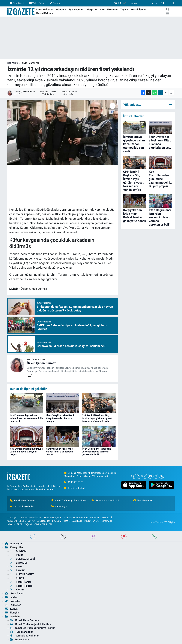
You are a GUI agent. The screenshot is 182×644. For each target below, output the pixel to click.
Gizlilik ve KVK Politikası (76, 518)
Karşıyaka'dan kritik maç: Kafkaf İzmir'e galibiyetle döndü (60, 452)
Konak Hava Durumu (22, 500)
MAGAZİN (107, 521)
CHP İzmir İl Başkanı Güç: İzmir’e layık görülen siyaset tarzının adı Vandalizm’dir (97, 418)
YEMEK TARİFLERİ (43, 524)
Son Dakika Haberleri (22, 506)
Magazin (92, 9)
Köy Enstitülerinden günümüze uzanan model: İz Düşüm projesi (26, 452)
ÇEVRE (22, 521)
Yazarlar (55, 3)
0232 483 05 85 (76, 482)
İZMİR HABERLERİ (30, 63)
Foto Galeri (17, 3)
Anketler (13, 605)
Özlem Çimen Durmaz (41, 363)
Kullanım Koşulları (53, 518)
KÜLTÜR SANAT (92, 521)
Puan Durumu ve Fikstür (106, 500)
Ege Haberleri (76, 9)
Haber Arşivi (59, 506)
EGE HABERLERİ (23, 559)
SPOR (20, 524)
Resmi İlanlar (138, 9)
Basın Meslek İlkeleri (32, 518)
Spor (102, 9)
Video (11, 597)
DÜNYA (31, 521)
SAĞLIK (11, 524)
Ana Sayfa (13, 543)
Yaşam (124, 9)
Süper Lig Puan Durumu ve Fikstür (32, 628)
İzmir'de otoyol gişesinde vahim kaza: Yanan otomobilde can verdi (27, 418)
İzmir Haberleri (45, 9)
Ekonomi (112, 9)
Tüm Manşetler (143, 500)
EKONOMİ (57, 521)
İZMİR (17, 555)
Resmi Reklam (45, 13)
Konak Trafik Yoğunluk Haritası (68, 500)
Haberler (13, 63)
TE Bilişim (170, 522)
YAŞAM (28, 524)
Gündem (61, 9)
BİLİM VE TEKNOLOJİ (101, 518)
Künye (12, 518)
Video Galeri (37, 3)
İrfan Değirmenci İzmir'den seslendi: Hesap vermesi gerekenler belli (96, 452)
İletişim (12, 613)
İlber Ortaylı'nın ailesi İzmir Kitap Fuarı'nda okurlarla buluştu (60, 418)
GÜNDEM (12, 521)
